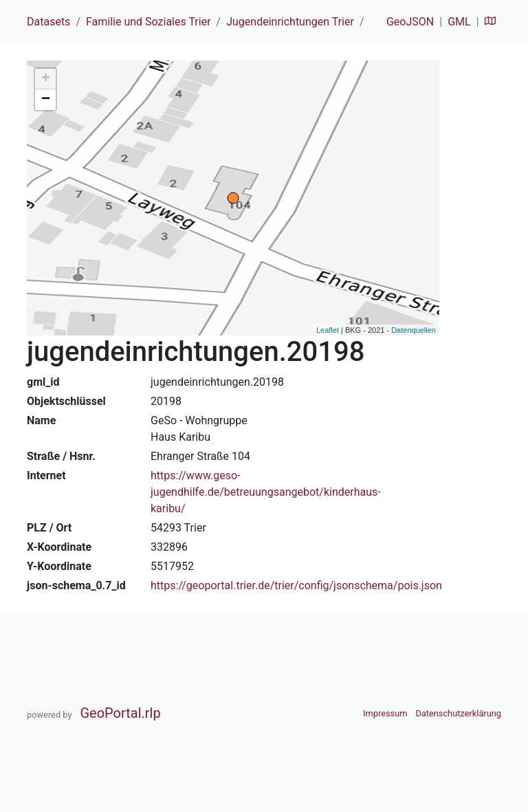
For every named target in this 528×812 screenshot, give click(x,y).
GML (459, 22)
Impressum (385, 713)
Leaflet (328, 330)
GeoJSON (410, 22)
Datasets (48, 22)
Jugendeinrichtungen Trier (290, 22)
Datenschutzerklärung (458, 713)
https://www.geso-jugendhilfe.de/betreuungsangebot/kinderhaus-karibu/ (266, 492)
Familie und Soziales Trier (148, 22)
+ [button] (46, 79)
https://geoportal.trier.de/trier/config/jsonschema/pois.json (296, 585)
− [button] (46, 100)
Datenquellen (414, 330)
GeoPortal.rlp (120, 713)
